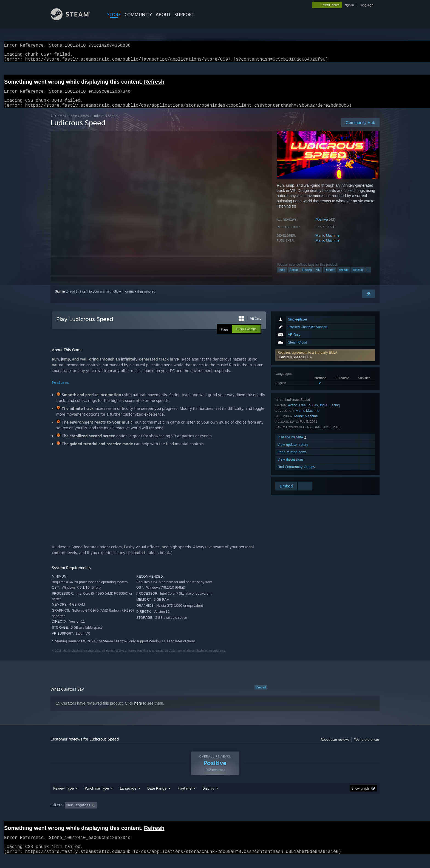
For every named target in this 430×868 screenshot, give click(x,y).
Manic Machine (327, 242)
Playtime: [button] (176, 816)
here (138, 710)
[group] (215, 816)
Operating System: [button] (261, 816)
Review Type (63, 799)
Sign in (60, 298)
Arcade (344, 276)
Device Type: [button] (332, 816)
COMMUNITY (138, 15)
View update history (293, 451)
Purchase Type (97, 799)
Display (208, 799)
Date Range (157, 799)
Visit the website (292, 444)
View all (261, 694)
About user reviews (335, 746)
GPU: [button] (308, 816)
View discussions (291, 466)
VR (318, 276)
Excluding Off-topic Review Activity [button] (134, 816)
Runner (330, 276)
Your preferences (367, 746)
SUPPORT (184, 15)
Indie (282, 276)
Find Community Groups (296, 473)
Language (128, 799)
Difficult (358, 276)
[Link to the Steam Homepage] (75, 19)
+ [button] (368, 276)
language (367, 5)
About (163, 15)
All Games (58, 122)
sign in (349, 5)
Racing (307, 276)
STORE (114, 15)
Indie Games (79, 122)
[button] (325, 362)
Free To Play (309, 412)
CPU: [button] (289, 816)
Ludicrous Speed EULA (295, 364)
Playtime (184, 799)
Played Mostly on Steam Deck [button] (215, 816)
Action (294, 276)
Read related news (292, 459)
